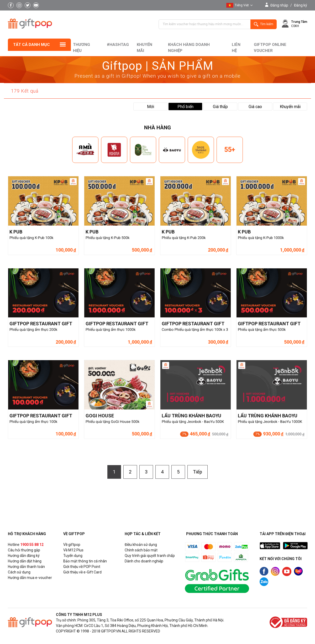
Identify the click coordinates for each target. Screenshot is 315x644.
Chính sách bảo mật (141, 550)
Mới (151, 107)
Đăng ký (301, 5)
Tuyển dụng (73, 556)
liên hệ (236, 48)
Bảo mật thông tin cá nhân (85, 561)
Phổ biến (185, 107)
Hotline (26, 545)
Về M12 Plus (73, 550)
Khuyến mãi (145, 48)
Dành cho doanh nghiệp (144, 561)
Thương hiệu (82, 48)
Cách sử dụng (19, 572)
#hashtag (118, 45)
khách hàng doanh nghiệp (189, 48)
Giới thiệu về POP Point (82, 567)
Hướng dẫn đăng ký (24, 556)
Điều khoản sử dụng (141, 545)
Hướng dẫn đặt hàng (25, 561)
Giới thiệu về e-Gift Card (82, 572)
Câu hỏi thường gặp (24, 550)
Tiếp (198, 472)
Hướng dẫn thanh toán (26, 567)
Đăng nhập (279, 5)
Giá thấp (220, 107)
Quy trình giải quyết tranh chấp (150, 556)
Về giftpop (72, 545)
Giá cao (255, 107)
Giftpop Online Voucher (270, 48)
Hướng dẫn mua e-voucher (30, 578)
